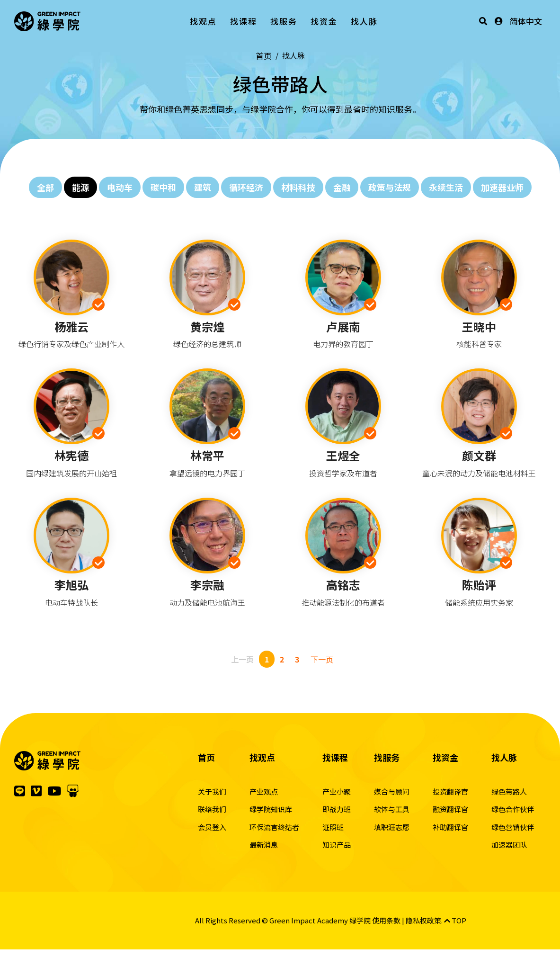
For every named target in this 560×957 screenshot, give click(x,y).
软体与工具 (392, 809)
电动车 (120, 187)
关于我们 (212, 792)
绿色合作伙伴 (513, 809)
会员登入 (212, 827)
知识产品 (337, 845)
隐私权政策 (423, 920)
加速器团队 (509, 845)
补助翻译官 (450, 827)
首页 (264, 56)
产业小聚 (337, 792)
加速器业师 (502, 187)
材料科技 (298, 187)
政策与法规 (390, 187)
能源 (80, 187)
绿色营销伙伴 (513, 827)
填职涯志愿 (392, 827)
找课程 (244, 21)
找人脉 (364, 21)
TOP (455, 920)
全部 (45, 187)
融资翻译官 (450, 809)
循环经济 (246, 187)
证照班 (333, 827)
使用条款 (386, 920)
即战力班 (337, 809)
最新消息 (264, 845)
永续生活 (446, 187)
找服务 (284, 21)
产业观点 (264, 792)
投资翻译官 (450, 792)
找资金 (324, 21)
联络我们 (212, 809)
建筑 (203, 187)
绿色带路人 (509, 792)
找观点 (203, 21)
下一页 (322, 659)
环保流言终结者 (274, 827)
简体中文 (526, 21)
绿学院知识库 (271, 809)
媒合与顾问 (392, 792)
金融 (342, 187)
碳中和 (163, 187)
